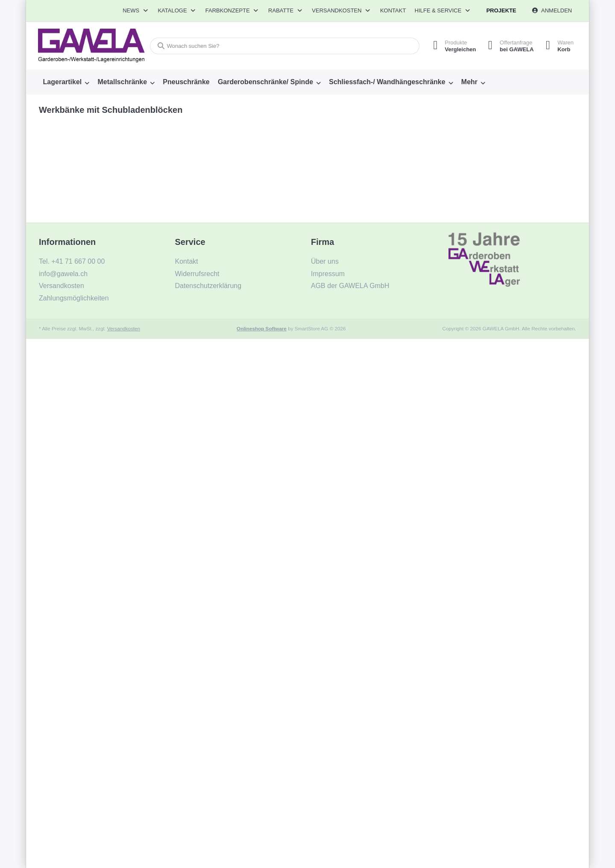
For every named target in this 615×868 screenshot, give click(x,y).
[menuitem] (66, 82)
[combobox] (283, 46)
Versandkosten (124, 328)
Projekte (501, 10)
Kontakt (393, 10)
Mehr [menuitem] (469, 82)
